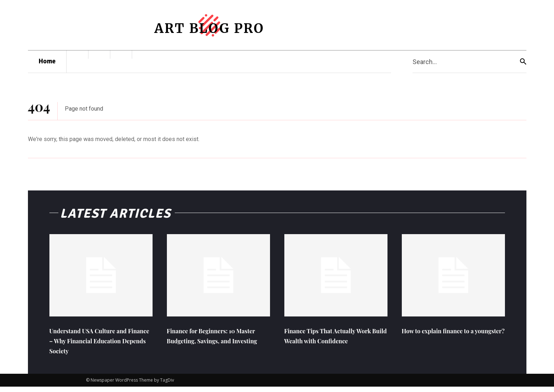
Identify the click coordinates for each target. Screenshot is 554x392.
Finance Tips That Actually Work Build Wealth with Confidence (328, 346)
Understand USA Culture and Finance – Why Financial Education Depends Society (97, 346)
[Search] (523, 62)
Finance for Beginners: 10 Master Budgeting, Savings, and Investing (212, 346)
